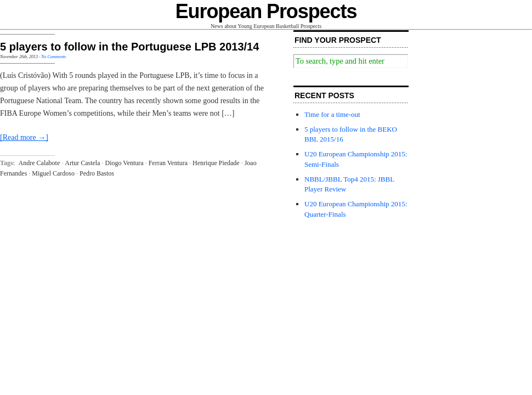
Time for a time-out (332, 114)
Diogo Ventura (124, 163)
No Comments (53, 57)
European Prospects (266, 11)
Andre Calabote (39, 163)
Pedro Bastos (97, 173)
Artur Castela (82, 163)
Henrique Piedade (216, 163)
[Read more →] (24, 137)
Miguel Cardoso (53, 173)
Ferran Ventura (168, 163)
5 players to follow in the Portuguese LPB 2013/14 (129, 47)
